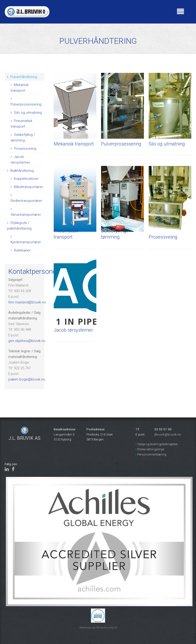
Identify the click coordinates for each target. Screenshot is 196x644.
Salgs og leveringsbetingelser (157, 444)
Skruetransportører (26, 212)
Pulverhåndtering (22, 77)
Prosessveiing (23, 149)
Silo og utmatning (26, 113)
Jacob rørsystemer (20, 160)
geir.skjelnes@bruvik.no (27, 341)
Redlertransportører (26, 198)
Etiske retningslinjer (150, 449)
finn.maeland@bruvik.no (27, 302)
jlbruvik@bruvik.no (168, 434)
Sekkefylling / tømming (23, 137)
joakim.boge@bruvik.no (27, 379)
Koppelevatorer (25, 179)
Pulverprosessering (26, 102)
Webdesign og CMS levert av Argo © (98, 628)
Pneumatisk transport (21, 124)
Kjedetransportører (26, 239)
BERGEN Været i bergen (114, 18)
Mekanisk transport (20, 88)
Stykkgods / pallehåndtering (19, 226)
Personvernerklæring (151, 454)
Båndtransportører (27, 187)
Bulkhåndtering (20, 171)
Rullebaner (21, 250)
